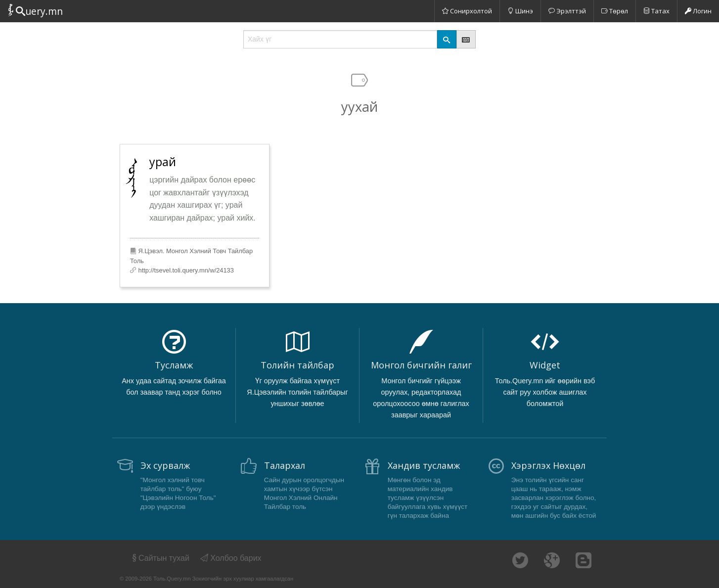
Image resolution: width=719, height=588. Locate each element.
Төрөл (615, 11)
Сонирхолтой (467, 11)
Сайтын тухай (160, 558)
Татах (656, 11)
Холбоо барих (231, 558)
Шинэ (520, 11)
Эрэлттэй (567, 11)
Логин (698, 11)
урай (163, 162)
